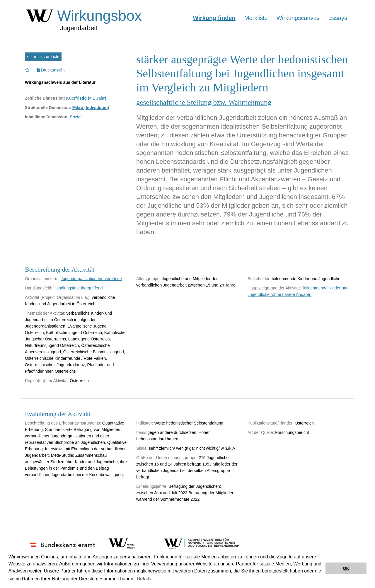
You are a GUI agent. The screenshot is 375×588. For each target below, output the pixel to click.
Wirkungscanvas (298, 18)
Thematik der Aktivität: (45, 313)
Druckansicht (51, 70)
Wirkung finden (214, 18)
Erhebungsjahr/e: (152, 486)
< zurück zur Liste (43, 57)
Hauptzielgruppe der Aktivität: (274, 288)
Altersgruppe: (148, 279)
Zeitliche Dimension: (45, 98)
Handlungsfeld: (39, 288)
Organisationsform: (42, 279)
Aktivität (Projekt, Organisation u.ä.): (58, 297)
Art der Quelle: (261, 432)
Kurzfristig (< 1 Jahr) (86, 98)
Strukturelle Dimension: (48, 108)
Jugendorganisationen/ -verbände (91, 279)
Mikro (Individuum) (91, 108)
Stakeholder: (259, 279)
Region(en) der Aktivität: (47, 381)
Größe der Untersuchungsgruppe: (167, 458)
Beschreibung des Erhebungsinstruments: (63, 423)
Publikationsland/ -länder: (271, 423)
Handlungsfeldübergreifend (78, 288)
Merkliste (256, 18)
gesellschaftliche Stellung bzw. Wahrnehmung (204, 102)
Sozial (76, 117)
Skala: (142, 448)
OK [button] (346, 568)
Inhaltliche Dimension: (47, 117)
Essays (338, 18)
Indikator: (145, 423)
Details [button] (144, 579)
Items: (142, 432)
